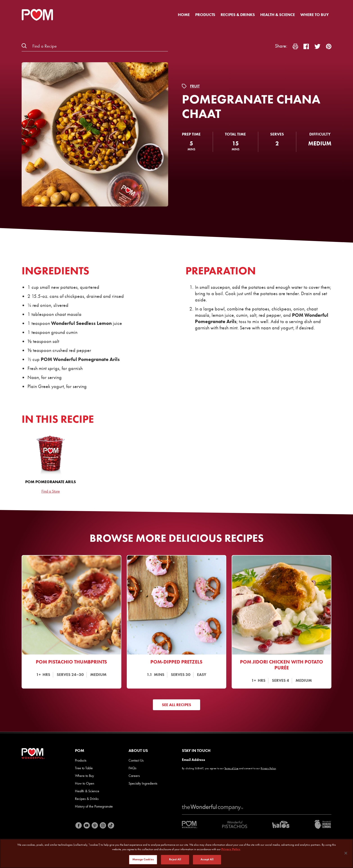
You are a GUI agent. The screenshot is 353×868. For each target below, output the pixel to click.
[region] (176, 853)
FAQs (132, 768)
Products (205, 15)
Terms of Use (231, 768)
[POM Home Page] (37, 15)
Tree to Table (84, 768)
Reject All (175, 859)
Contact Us (136, 760)
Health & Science (278, 15)
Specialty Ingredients (143, 783)
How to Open (85, 783)
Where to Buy (315, 15)
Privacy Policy (268, 768)
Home (184, 15)
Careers (134, 776)
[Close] (346, 853)
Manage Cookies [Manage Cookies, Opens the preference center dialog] (143, 859)
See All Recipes (176, 705)
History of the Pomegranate (94, 806)
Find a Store (51, 491)
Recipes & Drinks (238, 15)
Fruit (195, 86)
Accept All (207, 859)
